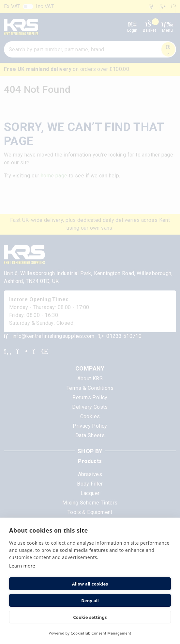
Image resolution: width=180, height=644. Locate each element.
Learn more (22, 566)
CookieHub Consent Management (101, 633)
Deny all (90, 601)
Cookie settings (90, 617)
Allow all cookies (90, 584)
